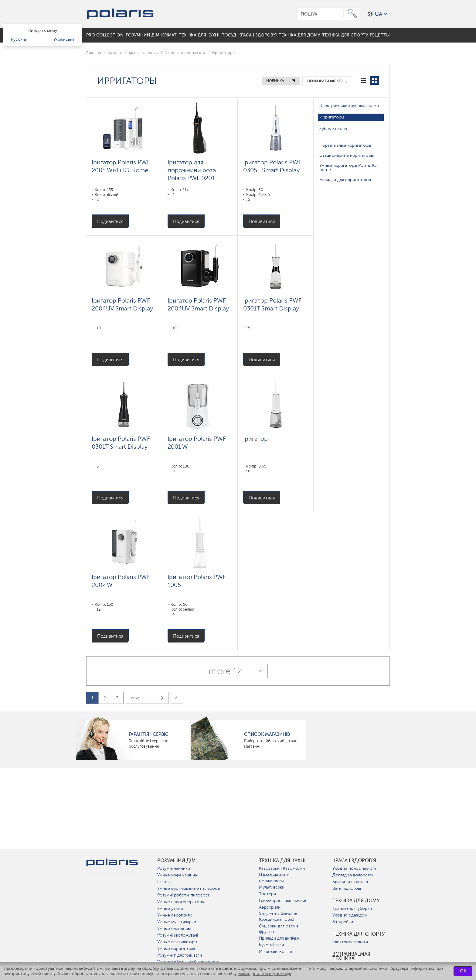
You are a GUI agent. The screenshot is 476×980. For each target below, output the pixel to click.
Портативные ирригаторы (345, 145)
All (177, 698)
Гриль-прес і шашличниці (284, 901)
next (150, 698)
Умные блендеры (174, 929)
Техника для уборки (352, 908)
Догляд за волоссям (353, 875)
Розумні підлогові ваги (180, 955)
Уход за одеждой (350, 915)
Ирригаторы (332, 117)
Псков (163, 882)
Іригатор (255, 439)
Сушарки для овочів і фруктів (280, 929)
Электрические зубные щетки (349, 106)
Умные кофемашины (177, 875)
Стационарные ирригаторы (347, 155)
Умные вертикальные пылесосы (189, 888)
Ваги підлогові (347, 888)
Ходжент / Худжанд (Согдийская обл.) (278, 917)
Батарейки (343, 922)
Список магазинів (267, 734)
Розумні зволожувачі (178, 935)
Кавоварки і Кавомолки (282, 868)
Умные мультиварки (177, 922)
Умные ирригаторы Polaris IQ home (348, 168)
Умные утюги (170, 908)
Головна (94, 53)
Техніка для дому (356, 901)
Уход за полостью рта (185, 53)
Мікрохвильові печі (278, 952)
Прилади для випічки (279, 938)
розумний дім (177, 861)
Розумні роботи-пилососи (184, 895)
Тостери (267, 894)
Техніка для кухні (282, 861)
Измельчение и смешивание (274, 878)
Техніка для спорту (359, 934)
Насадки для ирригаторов (345, 180)
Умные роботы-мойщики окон (188, 962)
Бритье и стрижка (350, 882)
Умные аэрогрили (175, 915)
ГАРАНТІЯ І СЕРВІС (149, 734)
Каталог (115, 53)
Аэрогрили (270, 907)
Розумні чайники (174, 868)
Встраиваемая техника (351, 956)
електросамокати (350, 942)
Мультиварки (272, 887)
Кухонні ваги (271, 945)
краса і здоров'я (144, 53)
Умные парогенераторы (181, 902)
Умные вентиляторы (177, 942)
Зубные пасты (333, 129)
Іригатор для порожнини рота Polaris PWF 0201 (192, 170)
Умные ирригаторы (176, 949)
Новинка (275, 81)
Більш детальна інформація (265, 974)
